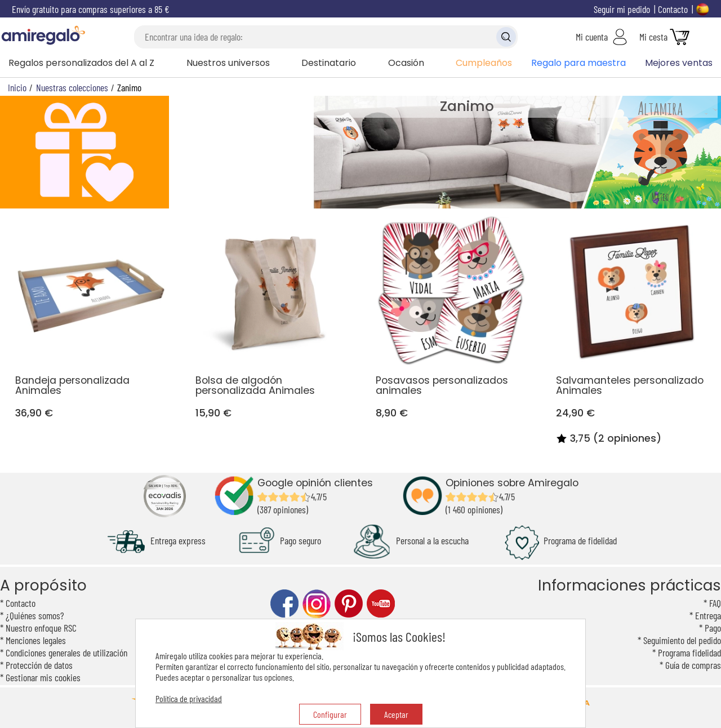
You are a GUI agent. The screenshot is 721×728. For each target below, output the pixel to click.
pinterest (349, 604)
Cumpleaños (484, 63)
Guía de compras (693, 665)
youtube (381, 604)
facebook (284, 604)
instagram (317, 604)
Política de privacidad (189, 698)
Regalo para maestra (578, 63)
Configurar (330, 714)
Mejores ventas (679, 63)
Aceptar (396, 714)
